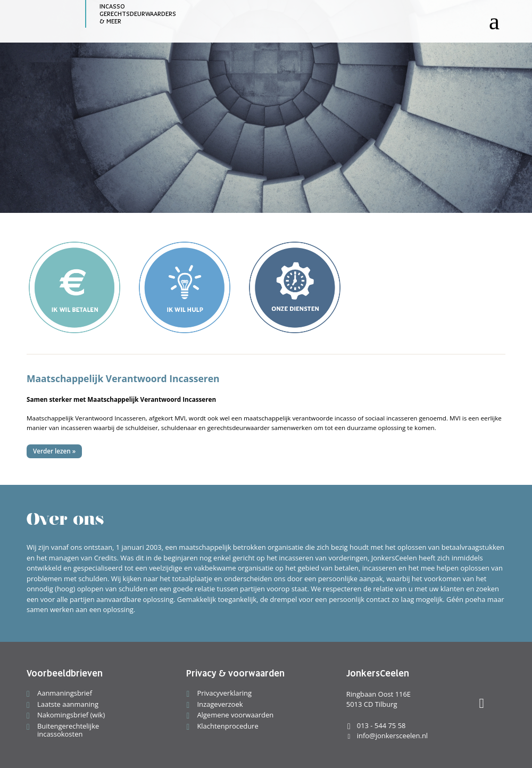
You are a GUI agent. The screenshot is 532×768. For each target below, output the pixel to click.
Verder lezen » (54, 451)
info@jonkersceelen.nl (387, 736)
